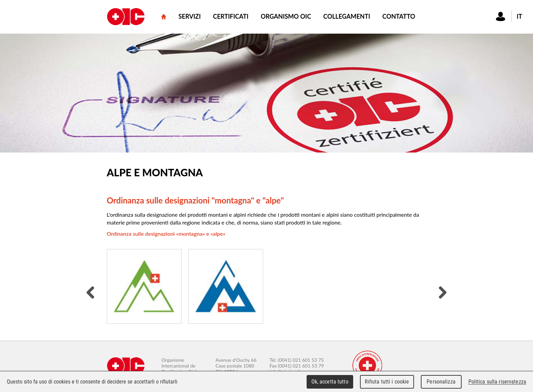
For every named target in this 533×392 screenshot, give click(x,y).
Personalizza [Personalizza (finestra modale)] (441, 382)
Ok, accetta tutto (330, 382)
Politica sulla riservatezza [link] (497, 382)
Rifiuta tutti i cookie (387, 382)
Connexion (501, 16)
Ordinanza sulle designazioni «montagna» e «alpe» (166, 234)
